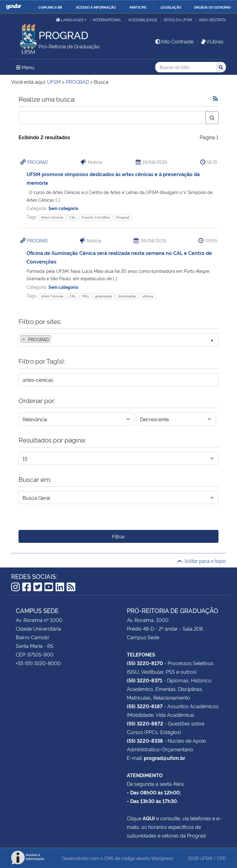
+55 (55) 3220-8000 (38, 663)
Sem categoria (63, 208)
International (107, 20)
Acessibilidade (143, 20)
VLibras (212, 41)
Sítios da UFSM (178, 20)
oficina (148, 296)
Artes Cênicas (52, 217)
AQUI (149, 818)
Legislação (171, 7)
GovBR (14, 7)
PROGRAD (37, 162)
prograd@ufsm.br (164, 758)
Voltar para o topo (202, 561)
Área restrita (212, 20)
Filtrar (118, 536)
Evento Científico (96, 217)
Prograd (123, 217)
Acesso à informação (96, 7)
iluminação (127, 296)
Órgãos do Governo (212, 7)
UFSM (206, 858)
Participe (138, 7)
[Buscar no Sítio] (186, 67)
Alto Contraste (174, 41)
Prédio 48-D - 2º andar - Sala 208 (165, 628)
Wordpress (162, 858)
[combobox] (118, 340)
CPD (221, 858)
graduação (104, 296)
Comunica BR (50, 7)
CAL (72, 217)
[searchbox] (54, 339)
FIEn (85, 296)
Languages (70, 20)
